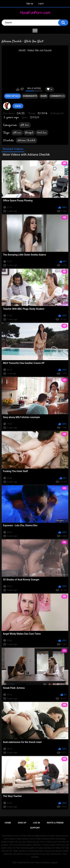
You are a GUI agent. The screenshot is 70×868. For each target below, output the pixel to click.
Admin (18, 106)
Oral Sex (42, 133)
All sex (17, 133)
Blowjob (29, 133)
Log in (41, 4)
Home (8, 823)
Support (35, 828)
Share (44, 96)
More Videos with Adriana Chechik (26, 155)
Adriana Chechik (27, 140)
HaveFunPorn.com (26, 863)
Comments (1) (57, 96)
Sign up (30, 4)
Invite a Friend (55, 823)
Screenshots (30, 96)
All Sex (25, 125)
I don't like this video (22, 89)
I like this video (18, 89)
